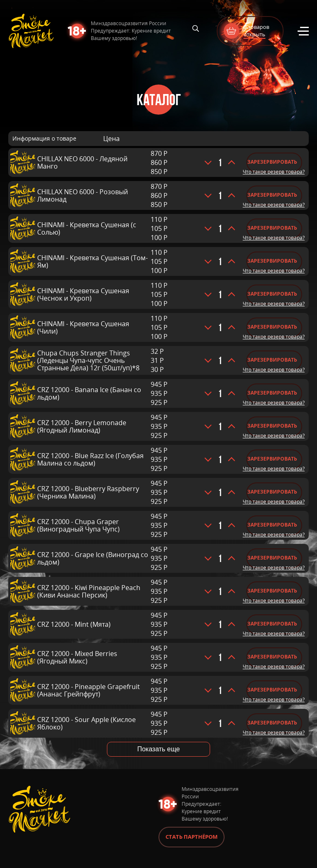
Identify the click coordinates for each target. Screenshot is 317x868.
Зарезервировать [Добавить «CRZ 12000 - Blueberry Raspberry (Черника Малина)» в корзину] (272, 492)
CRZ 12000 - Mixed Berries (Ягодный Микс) (77, 657)
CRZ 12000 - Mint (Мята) (74, 624)
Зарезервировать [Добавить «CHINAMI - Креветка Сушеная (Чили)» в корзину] (272, 327)
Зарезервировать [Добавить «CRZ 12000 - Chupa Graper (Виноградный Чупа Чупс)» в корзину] (272, 525)
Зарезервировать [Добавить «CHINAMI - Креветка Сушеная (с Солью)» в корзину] (272, 228)
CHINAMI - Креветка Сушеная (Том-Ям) (92, 261)
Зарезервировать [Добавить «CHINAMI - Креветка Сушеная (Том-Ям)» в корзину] (272, 261)
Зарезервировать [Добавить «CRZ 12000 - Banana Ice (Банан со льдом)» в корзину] (272, 393)
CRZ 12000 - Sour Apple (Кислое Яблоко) (86, 723)
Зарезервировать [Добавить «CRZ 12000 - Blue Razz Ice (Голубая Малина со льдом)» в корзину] (272, 459)
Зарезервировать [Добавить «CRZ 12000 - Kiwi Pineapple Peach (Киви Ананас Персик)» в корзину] (272, 591)
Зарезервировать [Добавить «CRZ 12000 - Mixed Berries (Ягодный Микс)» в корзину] (272, 657)
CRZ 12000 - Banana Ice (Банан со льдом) (89, 393)
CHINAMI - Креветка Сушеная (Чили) (83, 327)
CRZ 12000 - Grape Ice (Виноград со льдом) (93, 558)
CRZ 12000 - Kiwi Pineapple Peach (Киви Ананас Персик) (89, 591)
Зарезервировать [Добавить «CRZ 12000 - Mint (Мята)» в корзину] (272, 624)
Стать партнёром (192, 837)
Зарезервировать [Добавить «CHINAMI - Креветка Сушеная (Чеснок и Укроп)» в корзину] (272, 294)
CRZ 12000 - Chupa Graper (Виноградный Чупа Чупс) (78, 525)
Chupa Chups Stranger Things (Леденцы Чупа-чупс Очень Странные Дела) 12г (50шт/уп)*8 (88, 360)
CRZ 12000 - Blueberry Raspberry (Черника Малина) (88, 492)
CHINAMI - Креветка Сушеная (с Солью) (87, 228)
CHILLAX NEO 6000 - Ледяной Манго (82, 162)
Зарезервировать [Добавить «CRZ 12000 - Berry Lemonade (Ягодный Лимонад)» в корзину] (272, 426)
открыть (254, 34)
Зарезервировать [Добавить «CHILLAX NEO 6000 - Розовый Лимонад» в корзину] (272, 195)
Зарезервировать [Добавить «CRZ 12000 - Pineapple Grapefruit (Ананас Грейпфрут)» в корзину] (272, 690)
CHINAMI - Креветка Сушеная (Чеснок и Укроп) (83, 294)
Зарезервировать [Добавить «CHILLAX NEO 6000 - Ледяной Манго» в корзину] (272, 162)
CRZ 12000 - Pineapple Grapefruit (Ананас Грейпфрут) (89, 690)
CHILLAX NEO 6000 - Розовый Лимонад (83, 195)
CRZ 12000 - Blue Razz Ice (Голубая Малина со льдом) (90, 459)
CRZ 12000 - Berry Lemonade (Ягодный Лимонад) (82, 426)
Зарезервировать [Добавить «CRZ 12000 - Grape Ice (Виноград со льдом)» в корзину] (272, 558)
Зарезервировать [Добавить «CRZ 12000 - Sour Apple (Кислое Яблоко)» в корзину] (272, 723)
